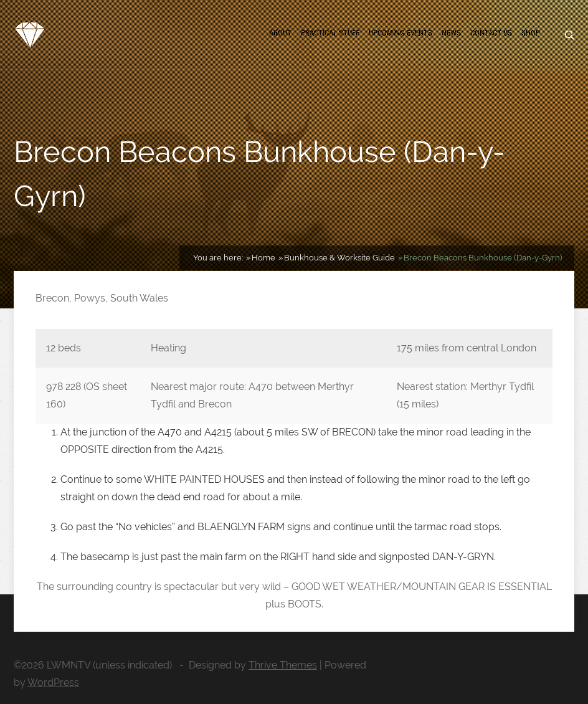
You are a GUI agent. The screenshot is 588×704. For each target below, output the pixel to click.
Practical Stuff (330, 33)
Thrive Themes (283, 665)
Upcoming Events (401, 33)
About (280, 33)
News (451, 33)
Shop (531, 33)
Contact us (491, 33)
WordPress (53, 683)
